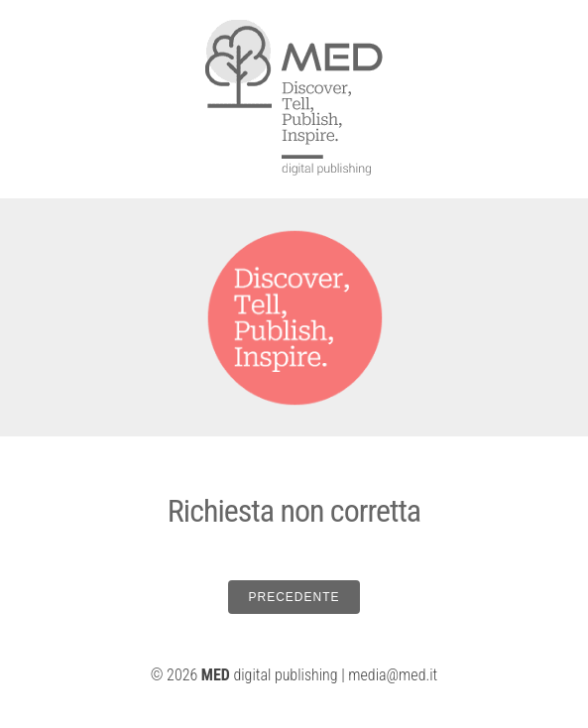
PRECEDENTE (294, 597)
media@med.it (393, 675)
